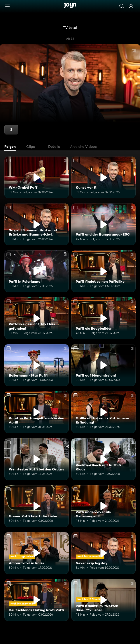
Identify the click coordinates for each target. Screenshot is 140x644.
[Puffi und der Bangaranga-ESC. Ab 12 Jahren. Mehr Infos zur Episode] (103, 224)
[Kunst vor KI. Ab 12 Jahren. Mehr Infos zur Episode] (103, 177)
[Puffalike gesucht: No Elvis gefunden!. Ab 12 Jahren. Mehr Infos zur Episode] (37, 318)
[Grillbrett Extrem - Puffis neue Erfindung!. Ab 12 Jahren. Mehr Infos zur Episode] (103, 412)
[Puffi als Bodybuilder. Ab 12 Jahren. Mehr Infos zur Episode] (103, 318)
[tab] (11, 147)
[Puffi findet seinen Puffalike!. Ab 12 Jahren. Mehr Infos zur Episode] (103, 271)
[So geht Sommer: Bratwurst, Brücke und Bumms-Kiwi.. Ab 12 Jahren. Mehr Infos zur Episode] (37, 224)
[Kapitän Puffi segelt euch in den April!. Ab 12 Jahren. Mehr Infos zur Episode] (37, 412)
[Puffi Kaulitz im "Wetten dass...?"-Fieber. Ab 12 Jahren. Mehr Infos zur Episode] (103, 600)
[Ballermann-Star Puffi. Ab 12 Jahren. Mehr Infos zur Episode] (37, 365)
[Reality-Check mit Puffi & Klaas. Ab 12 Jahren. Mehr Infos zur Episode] (103, 459)
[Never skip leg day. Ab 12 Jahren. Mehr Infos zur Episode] (103, 553)
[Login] (131, 6)
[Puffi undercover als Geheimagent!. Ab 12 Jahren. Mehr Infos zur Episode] (103, 506)
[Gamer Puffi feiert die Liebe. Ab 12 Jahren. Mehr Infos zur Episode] (37, 506)
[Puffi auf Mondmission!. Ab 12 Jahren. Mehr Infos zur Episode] (103, 365)
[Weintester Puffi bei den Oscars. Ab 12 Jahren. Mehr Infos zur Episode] (37, 459)
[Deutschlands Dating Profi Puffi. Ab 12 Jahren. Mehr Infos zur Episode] (37, 600)
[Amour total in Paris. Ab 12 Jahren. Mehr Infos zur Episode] (37, 553)
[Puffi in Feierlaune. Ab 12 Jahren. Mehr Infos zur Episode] (37, 271)
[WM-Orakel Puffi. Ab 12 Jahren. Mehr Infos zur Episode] (37, 177)
